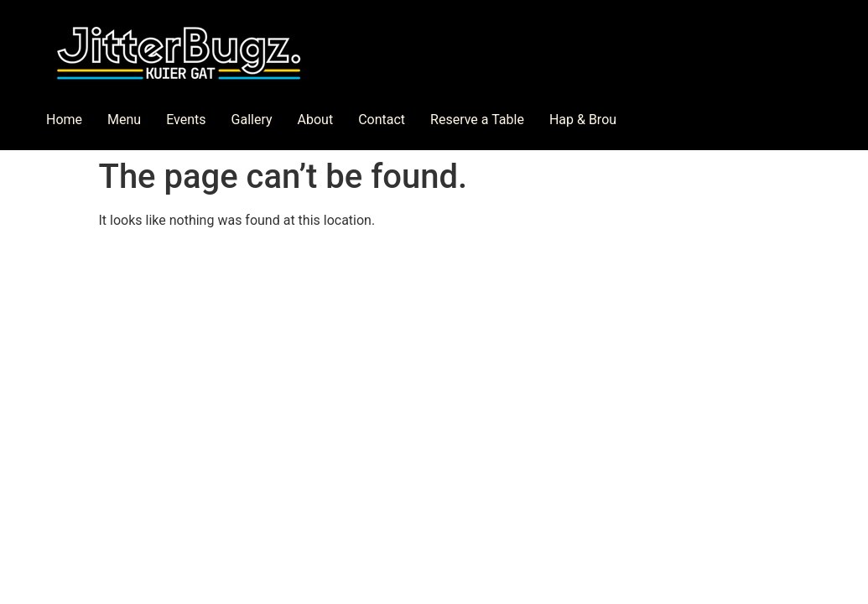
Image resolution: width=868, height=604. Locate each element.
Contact (382, 120)
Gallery (252, 120)
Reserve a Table (477, 120)
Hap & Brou (583, 120)
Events (186, 120)
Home (64, 120)
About (316, 120)
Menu (124, 120)
